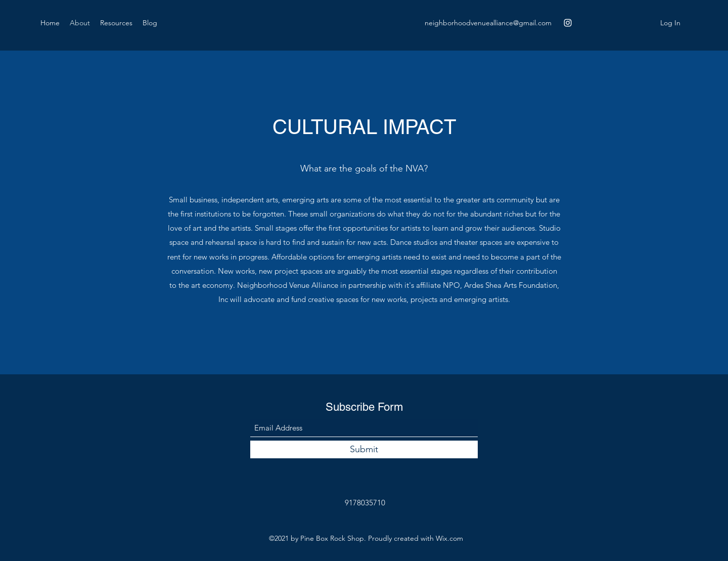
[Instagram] (568, 23)
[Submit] (364, 449)
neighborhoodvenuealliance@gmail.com (488, 23)
